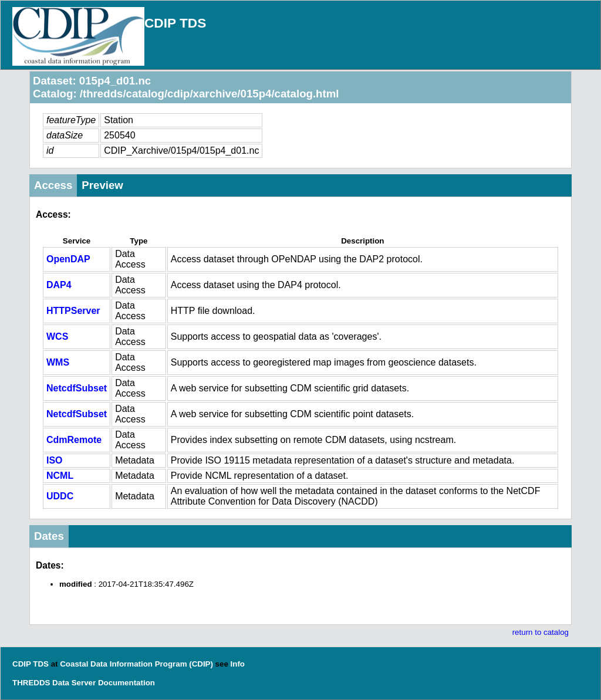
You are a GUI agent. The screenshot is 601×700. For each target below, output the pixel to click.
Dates (49, 536)
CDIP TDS (175, 23)
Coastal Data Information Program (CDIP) (136, 664)
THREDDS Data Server (54, 683)
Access (53, 185)
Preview (102, 185)
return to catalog (541, 632)
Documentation (126, 683)
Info (238, 664)
